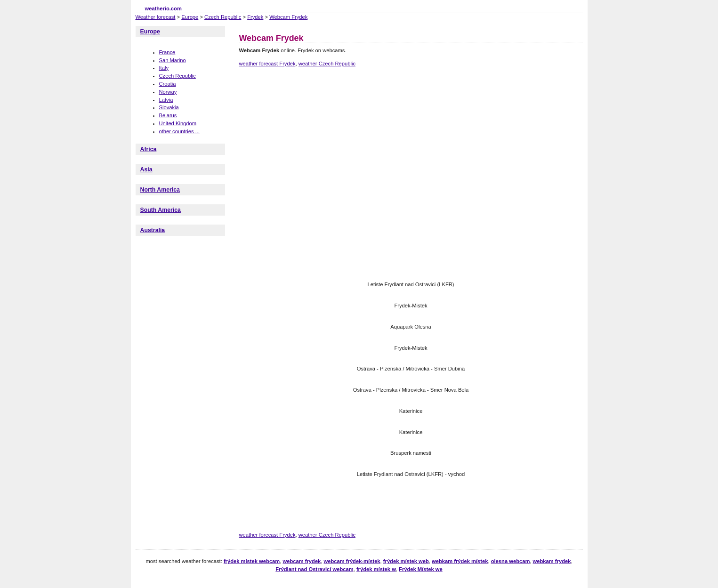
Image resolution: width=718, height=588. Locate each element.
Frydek (255, 17)
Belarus (168, 115)
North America (160, 190)
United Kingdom (178, 123)
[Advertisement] (411, 107)
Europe (190, 17)
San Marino (173, 60)
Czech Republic (223, 17)
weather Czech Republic (327, 64)
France (167, 52)
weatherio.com (163, 8)
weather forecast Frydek (267, 64)
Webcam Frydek (288, 17)
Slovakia (169, 107)
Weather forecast (156, 17)
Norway (168, 92)
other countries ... (179, 131)
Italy (164, 68)
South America (161, 210)
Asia (146, 169)
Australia (153, 230)
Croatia (168, 84)
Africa (149, 149)
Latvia (166, 100)
